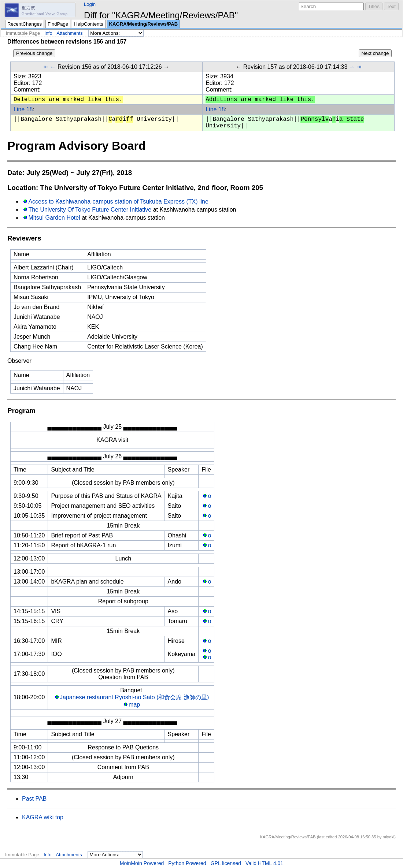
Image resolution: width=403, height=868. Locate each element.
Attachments (70, 33)
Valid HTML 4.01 (264, 863)
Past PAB (34, 799)
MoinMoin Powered (142, 863)
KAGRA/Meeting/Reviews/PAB (144, 24)
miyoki (389, 837)
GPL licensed (226, 863)
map (134, 705)
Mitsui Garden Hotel (54, 218)
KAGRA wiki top (43, 817)
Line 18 (23, 109)
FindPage (58, 24)
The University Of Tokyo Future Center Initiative (90, 210)
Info (48, 33)
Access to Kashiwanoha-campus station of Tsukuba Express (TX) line (118, 202)
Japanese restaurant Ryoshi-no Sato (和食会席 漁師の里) (134, 697)
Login (90, 4)
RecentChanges (25, 24)
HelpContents (88, 24)
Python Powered (187, 863)
